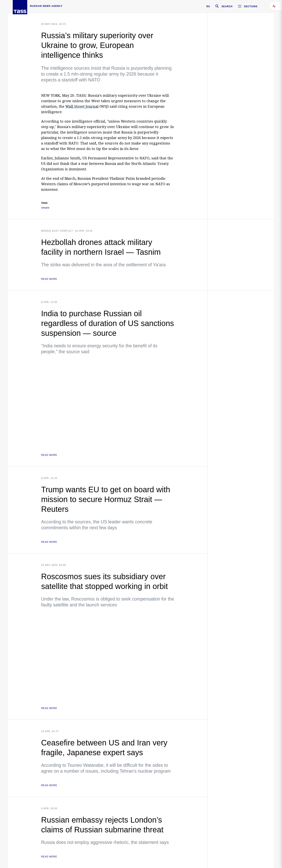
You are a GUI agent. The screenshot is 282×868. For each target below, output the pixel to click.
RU (208, 6)
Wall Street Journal (82, 106)
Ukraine (45, 208)
